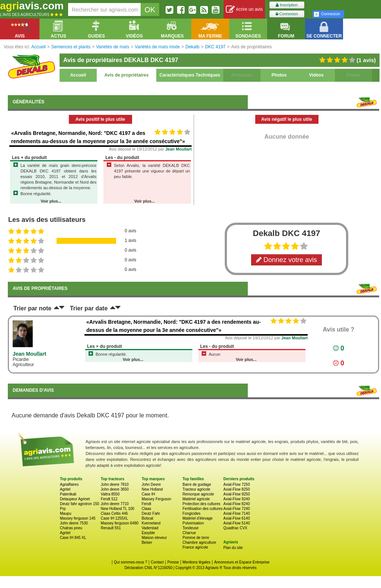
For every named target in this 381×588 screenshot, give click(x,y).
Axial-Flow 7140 (236, 513)
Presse (173, 562)
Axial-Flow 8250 (236, 489)
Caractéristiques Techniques (190, 75)
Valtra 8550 (110, 494)
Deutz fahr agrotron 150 (80, 504)
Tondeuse (190, 528)
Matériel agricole (196, 499)
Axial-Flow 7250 (236, 484)
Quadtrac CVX (235, 528)
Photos (279, 75)
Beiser (147, 542)
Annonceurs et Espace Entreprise (242, 562)
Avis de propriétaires (127, 75)
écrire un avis (244, 9)
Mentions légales (197, 562)
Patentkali (68, 494)
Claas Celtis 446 (114, 513)
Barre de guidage (197, 484)
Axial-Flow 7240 (236, 509)
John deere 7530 (74, 523)
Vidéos (316, 75)
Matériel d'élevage (197, 518)
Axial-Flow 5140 (236, 523)
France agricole (195, 547)
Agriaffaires (69, 484)
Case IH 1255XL (114, 518)
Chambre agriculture (199, 542)
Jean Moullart (178, 149)
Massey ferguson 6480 (120, 523)
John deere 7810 (115, 484)
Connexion (287, 14)
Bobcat (148, 518)
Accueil (78, 75)
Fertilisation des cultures (202, 509)
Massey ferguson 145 (78, 518)
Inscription (287, 5)
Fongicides (191, 513)
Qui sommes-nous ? (130, 562)
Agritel (65, 489)
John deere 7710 (115, 504)
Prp (63, 509)
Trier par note (32, 308)
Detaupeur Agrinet (75, 499)
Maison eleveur (154, 538)
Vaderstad (150, 528)
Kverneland (151, 523)
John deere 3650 (115, 489)
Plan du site (233, 548)
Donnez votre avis (286, 260)
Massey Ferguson (156, 499)
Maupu (66, 513)
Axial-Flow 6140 (236, 518)
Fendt (147, 504)
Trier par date (89, 308)
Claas (147, 509)
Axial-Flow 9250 (236, 494)
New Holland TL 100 (118, 509)
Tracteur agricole (196, 489)
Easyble (148, 533)
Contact (157, 562)
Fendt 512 (109, 499)
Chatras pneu (71, 528)
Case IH (148, 494)
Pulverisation (193, 523)
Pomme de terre (196, 538)
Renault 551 (111, 528)
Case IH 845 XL (73, 538)
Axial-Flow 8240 (236, 504)
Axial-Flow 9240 (236, 499)
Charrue (189, 533)
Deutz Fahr (151, 513)
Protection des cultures (201, 504)
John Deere (151, 484)
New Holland (152, 489)
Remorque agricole (198, 494)
